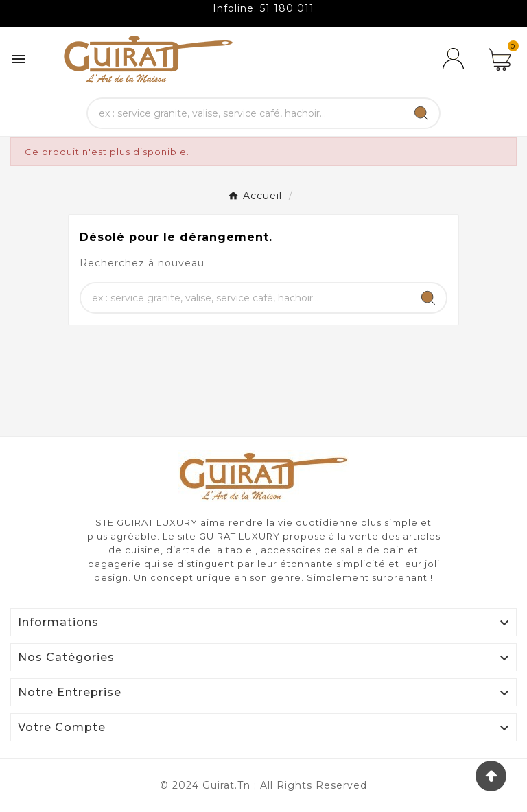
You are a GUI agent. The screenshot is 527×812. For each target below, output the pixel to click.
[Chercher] (246, 113)
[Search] (421, 113)
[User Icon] (456, 59)
